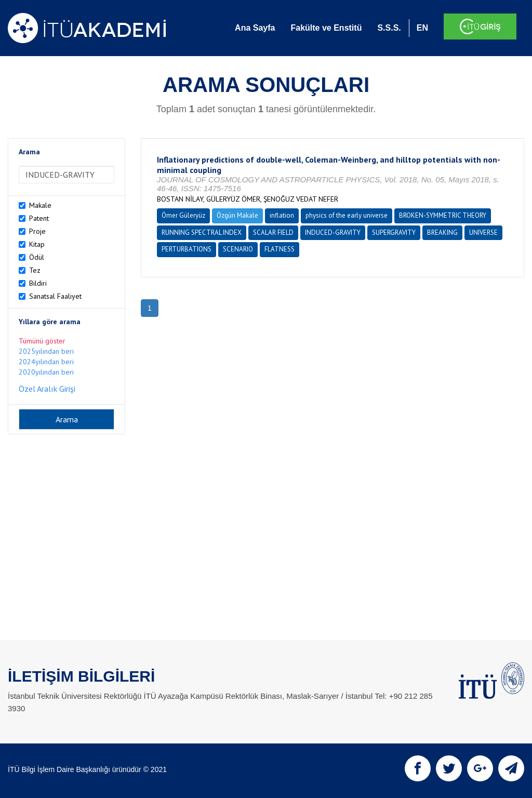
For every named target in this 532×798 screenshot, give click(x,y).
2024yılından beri (46, 362)
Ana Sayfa (255, 28)
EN (422, 28)
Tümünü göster (42, 341)
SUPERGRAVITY (394, 232)
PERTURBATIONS (187, 249)
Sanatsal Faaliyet (55, 296)
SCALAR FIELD (273, 232)
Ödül (37, 257)
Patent (39, 218)
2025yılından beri (46, 351)
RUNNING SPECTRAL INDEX (202, 232)
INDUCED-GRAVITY (333, 232)
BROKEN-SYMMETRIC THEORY (443, 215)
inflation (282, 215)
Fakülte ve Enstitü (326, 28)
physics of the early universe (347, 215)
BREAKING (442, 232)
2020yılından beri (46, 372)
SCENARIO (238, 249)
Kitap (37, 244)
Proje (37, 231)
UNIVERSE (483, 232)
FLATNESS (280, 249)
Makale (40, 205)
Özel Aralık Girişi (47, 389)
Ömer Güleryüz (183, 215)
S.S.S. (389, 28)
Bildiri (38, 283)
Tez (35, 270)
